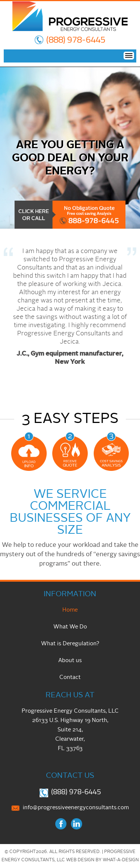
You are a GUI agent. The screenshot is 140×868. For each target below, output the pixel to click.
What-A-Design (121, 860)
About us (70, 661)
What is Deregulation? (70, 644)
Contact (70, 678)
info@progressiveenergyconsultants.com (76, 808)
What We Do (70, 627)
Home (70, 610)
